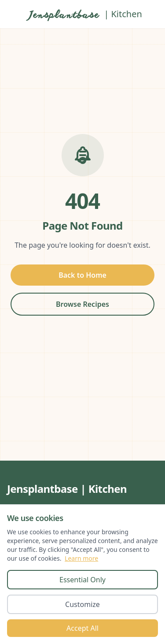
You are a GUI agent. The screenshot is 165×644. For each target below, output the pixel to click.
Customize (82, 604)
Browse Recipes (82, 304)
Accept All (82, 628)
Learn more (81, 558)
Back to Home (82, 275)
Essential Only (82, 580)
